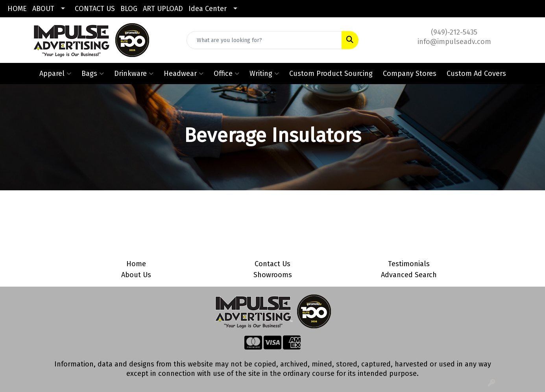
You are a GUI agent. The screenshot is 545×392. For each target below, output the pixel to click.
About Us (136, 275)
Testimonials (409, 264)
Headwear (184, 74)
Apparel (55, 74)
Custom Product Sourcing (331, 74)
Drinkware (134, 74)
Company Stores (410, 74)
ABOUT (43, 9)
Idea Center (208, 9)
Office (226, 74)
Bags (93, 74)
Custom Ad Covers (476, 74)
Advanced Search (409, 275)
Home (136, 264)
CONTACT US (95, 9)
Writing (264, 74)
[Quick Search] (264, 40)
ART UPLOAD (163, 9)
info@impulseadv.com (454, 42)
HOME (17, 9)
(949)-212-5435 (454, 32)
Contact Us (272, 264)
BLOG (129, 9)
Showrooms (273, 275)
